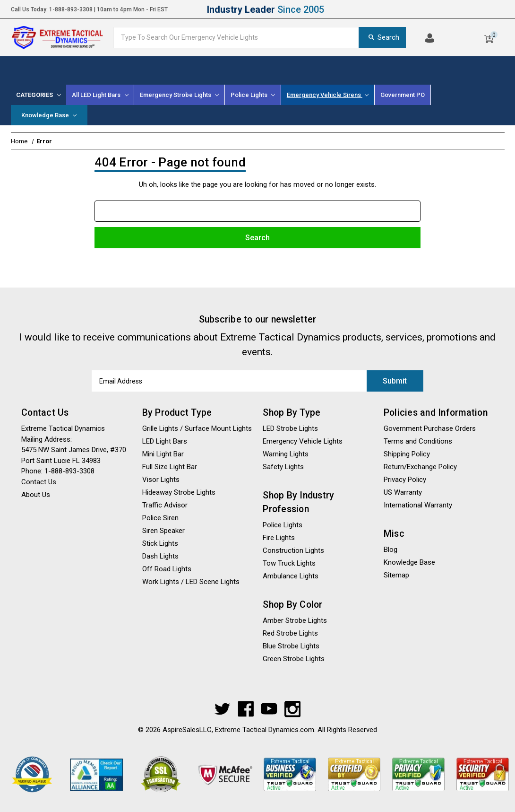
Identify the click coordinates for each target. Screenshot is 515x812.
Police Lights (283, 525)
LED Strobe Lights (290, 428)
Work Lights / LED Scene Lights (191, 582)
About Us (36, 494)
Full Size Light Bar (170, 467)
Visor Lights (161, 480)
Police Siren (160, 518)
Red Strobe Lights (290, 633)
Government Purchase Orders (430, 428)
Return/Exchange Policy (420, 467)
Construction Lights (293, 550)
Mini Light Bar (163, 454)
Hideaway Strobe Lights (179, 492)
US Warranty (403, 492)
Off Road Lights (167, 569)
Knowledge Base (49, 115)
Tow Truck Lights (289, 563)
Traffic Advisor (165, 505)
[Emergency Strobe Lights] (180, 95)
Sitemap (396, 575)
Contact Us (39, 481)
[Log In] (430, 37)
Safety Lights (283, 467)
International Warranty (418, 505)
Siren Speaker (163, 531)
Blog (391, 550)
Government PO (403, 95)
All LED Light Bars (100, 95)
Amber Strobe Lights (295, 620)
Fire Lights (279, 538)
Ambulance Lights (291, 576)
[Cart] (489, 37)
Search (382, 37)
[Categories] (39, 95)
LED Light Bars (165, 441)
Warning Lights (286, 454)
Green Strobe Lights (294, 659)
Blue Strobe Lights (291, 646)
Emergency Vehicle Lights (303, 441)
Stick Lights (160, 543)
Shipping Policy (407, 454)
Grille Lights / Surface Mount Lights (197, 428)
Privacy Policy (405, 480)
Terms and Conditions (418, 441)
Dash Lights (160, 556)
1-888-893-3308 (71, 9)
